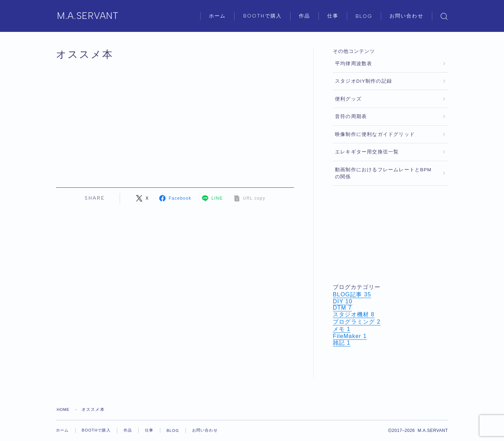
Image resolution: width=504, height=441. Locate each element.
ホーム (217, 16)
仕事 (333, 16)
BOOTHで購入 (262, 16)
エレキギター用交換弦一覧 (367, 152)
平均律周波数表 (353, 64)
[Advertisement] (390, 235)
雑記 (342, 343)
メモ (342, 329)
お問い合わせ (407, 16)
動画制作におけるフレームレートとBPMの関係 (383, 173)
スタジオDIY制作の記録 (363, 81)
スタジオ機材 (354, 314)
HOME (64, 409)
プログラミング (357, 322)
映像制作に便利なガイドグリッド (375, 134)
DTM (342, 308)
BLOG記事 (352, 294)
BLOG (364, 16)
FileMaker (350, 336)
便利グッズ (348, 99)
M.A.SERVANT (92, 16)
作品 (304, 16)
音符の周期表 (351, 116)
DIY (343, 301)
